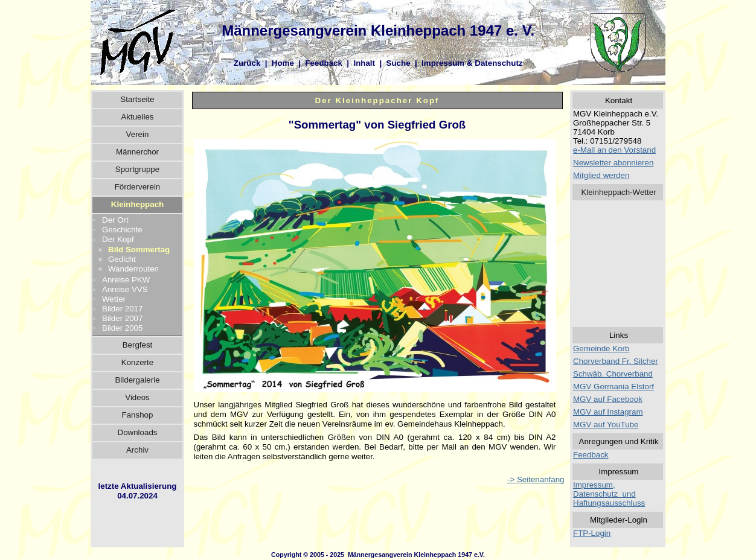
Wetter (114, 299)
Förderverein (138, 187)
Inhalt (364, 63)
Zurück (247, 63)
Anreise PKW (126, 280)
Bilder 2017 (122, 309)
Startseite (137, 99)
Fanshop (138, 415)
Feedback (324, 63)
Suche (399, 63)
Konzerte (137, 362)
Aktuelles (137, 117)
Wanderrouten (133, 269)
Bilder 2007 (122, 318)
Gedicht (122, 259)
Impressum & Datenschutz (472, 63)
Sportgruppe (137, 169)
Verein (138, 134)
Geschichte (122, 230)
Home (283, 63)
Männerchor (137, 152)
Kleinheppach (137, 204)
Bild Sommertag (139, 250)
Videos (137, 397)
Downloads (138, 432)
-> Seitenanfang (536, 479)
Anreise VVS (125, 289)
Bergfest (138, 345)
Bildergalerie (137, 380)
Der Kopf (118, 239)
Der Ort (115, 220)
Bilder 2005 (122, 328)
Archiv (137, 450)
